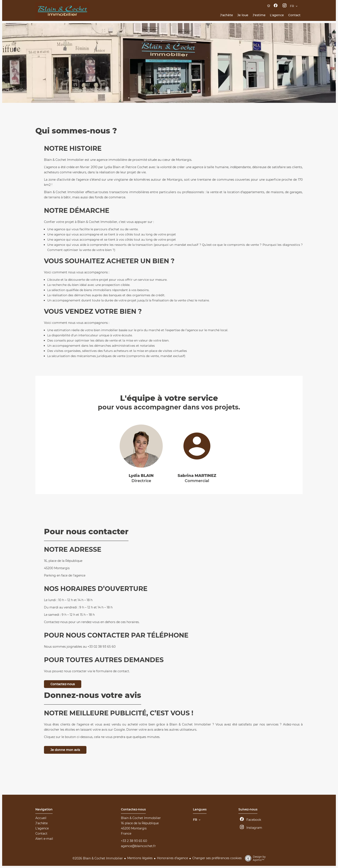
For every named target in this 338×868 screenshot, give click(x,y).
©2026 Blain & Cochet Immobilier (98, 858)
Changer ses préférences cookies (217, 858)
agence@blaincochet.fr (138, 846)
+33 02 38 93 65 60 (102, 647)
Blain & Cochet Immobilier (141, 818)
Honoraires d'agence (172, 858)
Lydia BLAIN (141, 476)
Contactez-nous (63, 684)
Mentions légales (140, 858)
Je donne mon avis (65, 750)
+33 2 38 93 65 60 (134, 841)
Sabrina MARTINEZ (197, 476)
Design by (254, 858)
